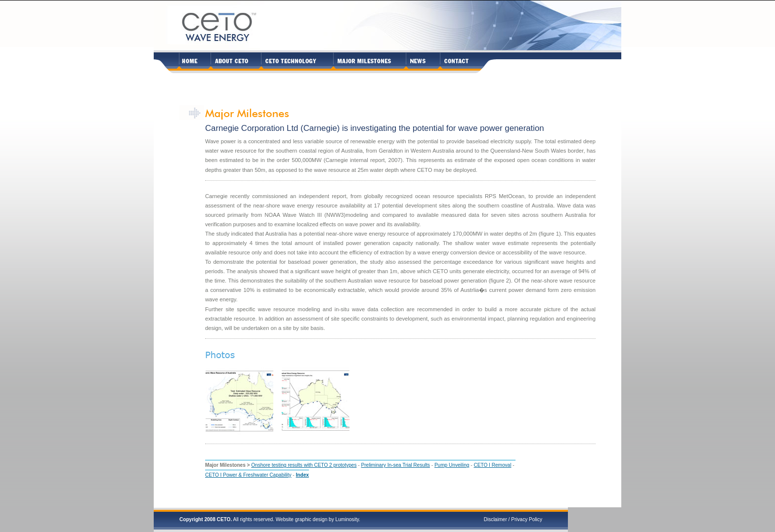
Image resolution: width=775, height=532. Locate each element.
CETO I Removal (492, 465)
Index (302, 475)
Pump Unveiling (452, 465)
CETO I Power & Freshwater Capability (248, 475)
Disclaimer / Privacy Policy (513, 519)
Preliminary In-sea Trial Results (395, 465)
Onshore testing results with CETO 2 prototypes (304, 465)
